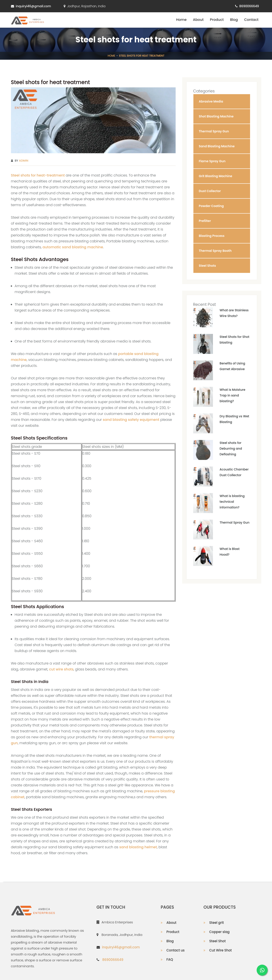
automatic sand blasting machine (73, 247)
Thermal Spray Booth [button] (215, 251)
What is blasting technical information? (232, 502)
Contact (251, 20)
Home (181, 20)
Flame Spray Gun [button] (212, 161)
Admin (24, 161)
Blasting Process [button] (212, 236)
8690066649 (249, 6)
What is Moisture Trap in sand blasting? (232, 395)
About (198, 20)
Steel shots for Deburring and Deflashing (231, 449)
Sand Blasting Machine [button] (217, 146)
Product (217, 20)
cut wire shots (61, 669)
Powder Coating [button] (211, 206)
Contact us (176, 950)
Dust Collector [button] (210, 191)
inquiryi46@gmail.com (33, 6)
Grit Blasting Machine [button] (216, 176)
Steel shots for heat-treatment (38, 175)
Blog (234, 20)
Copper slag (219, 932)
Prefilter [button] (205, 221)
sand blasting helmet (138, 847)
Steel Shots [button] (207, 266)
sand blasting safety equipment (131, 420)
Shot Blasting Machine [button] (216, 116)
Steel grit (216, 923)
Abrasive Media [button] (211, 101)
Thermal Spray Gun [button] (214, 131)
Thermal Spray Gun (234, 522)
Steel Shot (217, 941)
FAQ (170, 959)
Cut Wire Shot (221, 950)
